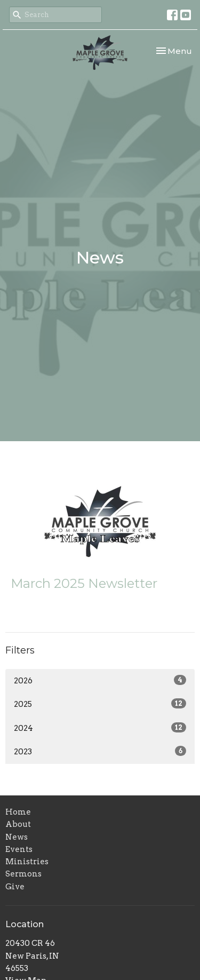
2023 (100, 751)
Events (19, 849)
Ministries (27, 862)
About (18, 824)
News (17, 837)
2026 (100, 680)
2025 (100, 704)
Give (15, 887)
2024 (100, 728)
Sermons (23, 874)
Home (18, 812)
